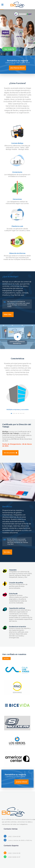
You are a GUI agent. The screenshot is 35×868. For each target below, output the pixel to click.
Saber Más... (8, 314)
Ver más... (7, 552)
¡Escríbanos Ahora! (17, 68)
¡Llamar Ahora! (21, 782)
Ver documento (10, 453)
